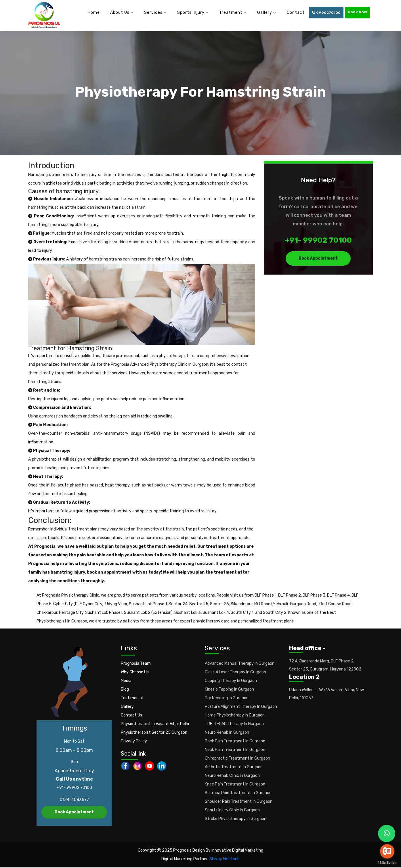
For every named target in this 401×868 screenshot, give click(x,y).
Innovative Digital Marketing (237, 851)
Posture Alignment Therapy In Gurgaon (241, 707)
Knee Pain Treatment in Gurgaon (235, 784)
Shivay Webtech (225, 860)
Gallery (265, 13)
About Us (120, 13)
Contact (296, 13)
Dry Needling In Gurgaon (227, 698)
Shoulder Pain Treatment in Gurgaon (239, 802)
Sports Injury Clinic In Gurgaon (232, 810)
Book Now (357, 12)
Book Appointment (318, 259)
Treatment (231, 13)
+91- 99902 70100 (318, 241)
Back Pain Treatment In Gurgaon (235, 741)
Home (94, 13)
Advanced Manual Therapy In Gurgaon (240, 664)
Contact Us (131, 715)
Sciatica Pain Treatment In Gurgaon (238, 793)
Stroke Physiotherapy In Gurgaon (236, 819)
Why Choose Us (135, 672)
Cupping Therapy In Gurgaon (231, 681)
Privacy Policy (134, 741)
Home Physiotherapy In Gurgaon (235, 715)
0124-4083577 (74, 800)
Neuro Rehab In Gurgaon (227, 733)
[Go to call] (387, 851)
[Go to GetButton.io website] (387, 862)
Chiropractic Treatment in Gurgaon (237, 759)
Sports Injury (191, 13)
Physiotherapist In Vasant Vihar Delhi (155, 724)
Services (153, 13)
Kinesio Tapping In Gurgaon (229, 690)
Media (126, 681)
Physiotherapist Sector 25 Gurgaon (154, 733)
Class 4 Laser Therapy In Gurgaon (235, 672)
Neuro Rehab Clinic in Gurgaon (232, 776)
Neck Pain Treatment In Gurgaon (235, 750)
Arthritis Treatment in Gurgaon (234, 767)
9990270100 (326, 13)
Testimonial (132, 698)
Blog (125, 690)
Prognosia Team (136, 664)
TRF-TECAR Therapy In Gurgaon (234, 724)
